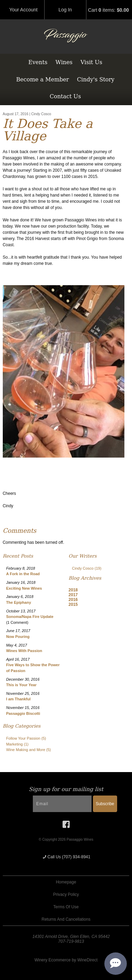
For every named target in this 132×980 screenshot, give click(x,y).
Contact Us (65, 96)
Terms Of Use (66, 907)
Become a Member (43, 79)
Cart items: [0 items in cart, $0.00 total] (109, 10)
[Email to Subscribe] (62, 804)
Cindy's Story (96, 79)
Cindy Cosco (87, 568)
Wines (64, 62)
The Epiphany (19, 602)
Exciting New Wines (24, 588)
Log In (65, 10)
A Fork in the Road (23, 574)
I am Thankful (18, 699)
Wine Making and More (29, 750)
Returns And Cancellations (66, 919)
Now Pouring (18, 637)
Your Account (23, 10)
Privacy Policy (66, 894)
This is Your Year (21, 685)
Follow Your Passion (26, 738)
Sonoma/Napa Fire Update (30, 617)
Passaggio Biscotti (23, 713)
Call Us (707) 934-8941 (66, 857)
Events (38, 62)
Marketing (17, 744)
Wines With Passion (24, 651)
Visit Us (91, 62)
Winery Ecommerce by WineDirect (66, 960)
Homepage (66, 882)
